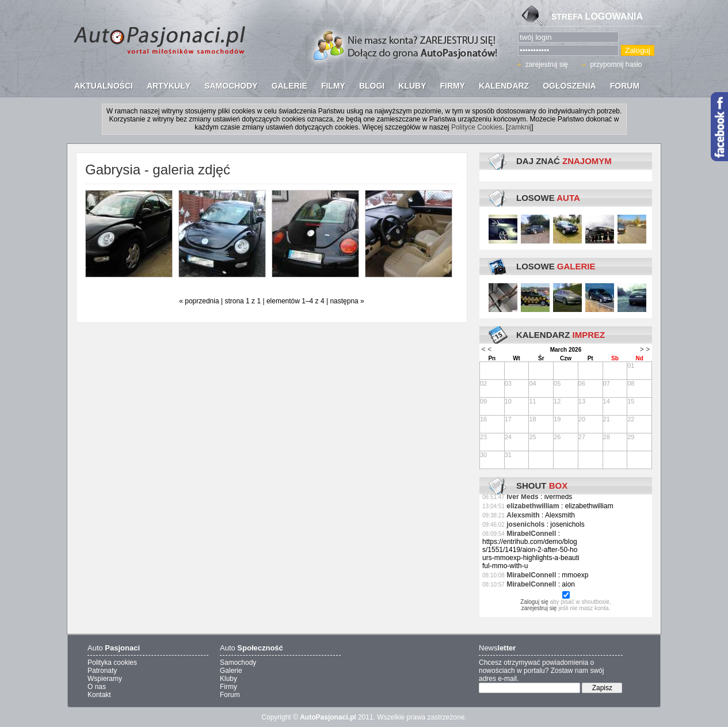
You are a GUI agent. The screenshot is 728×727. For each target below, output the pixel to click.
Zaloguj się (534, 602)
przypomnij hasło (616, 64)
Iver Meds (522, 497)
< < (487, 349)
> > (645, 349)
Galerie (231, 671)
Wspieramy (105, 679)
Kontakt (99, 695)
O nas (97, 687)
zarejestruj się (547, 64)
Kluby (228, 679)
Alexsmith (523, 515)
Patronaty (102, 671)
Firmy (228, 687)
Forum (230, 695)
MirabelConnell (531, 534)
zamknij (520, 127)
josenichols (525, 524)
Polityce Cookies (477, 127)
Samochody (238, 663)
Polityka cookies (112, 663)
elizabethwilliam (533, 506)
